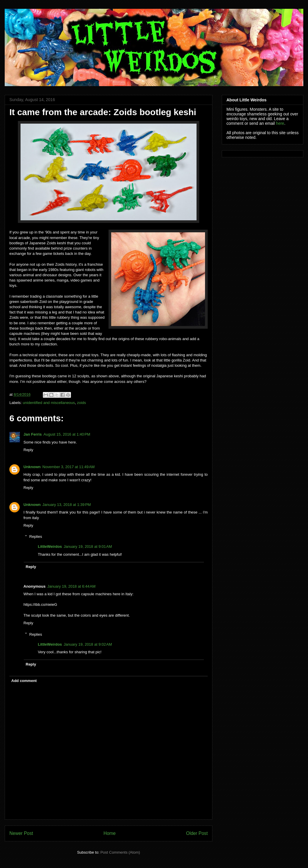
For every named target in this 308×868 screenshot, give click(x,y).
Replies (36, 537)
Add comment (24, 681)
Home (110, 833)
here (280, 123)
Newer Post (21, 833)
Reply (28, 450)
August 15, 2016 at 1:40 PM (67, 434)
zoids (82, 403)
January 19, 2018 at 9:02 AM (88, 644)
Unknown (32, 467)
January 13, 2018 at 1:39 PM (67, 505)
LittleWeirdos (50, 546)
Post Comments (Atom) (120, 852)
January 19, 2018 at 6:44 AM (71, 586)
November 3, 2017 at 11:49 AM (69, 467)
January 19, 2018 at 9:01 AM (88, 546)
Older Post (197, 833)
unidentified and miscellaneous (49, 403)
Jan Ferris (33, 434)
